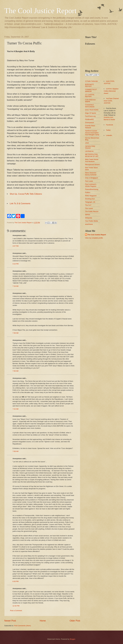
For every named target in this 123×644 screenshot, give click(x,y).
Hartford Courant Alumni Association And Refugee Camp (92, 133)
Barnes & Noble (109, 120)
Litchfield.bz (89, 151)
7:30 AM (15, 371)
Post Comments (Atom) (22, 626)
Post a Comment (16, 611)
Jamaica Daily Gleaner (90, 147)
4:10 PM (16, 264)
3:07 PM (16, 246)
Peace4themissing (92, 189)
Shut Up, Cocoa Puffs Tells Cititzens (26, 194)
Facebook (110, 125)
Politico (88, 192)
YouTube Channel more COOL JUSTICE (111, 101)
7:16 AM (15, 286)
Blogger (73, 639)
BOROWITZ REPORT (89, 85)
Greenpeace (90, 123)
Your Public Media (92, 221)
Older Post (75, 621)
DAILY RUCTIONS (92, 110)
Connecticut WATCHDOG (90, 106)
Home (43, 621)
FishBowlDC (90, 119)
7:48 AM (15, 333)
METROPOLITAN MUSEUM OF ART (92, 155)
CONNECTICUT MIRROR (91, 90)
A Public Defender (92, 81)
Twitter (108, 130)
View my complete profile (94, 238)
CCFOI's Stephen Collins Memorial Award (111, 91)
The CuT (88, 205)
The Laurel (89, 208)
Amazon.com (108, 117)
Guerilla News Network (90, 127)
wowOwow (89, 224)
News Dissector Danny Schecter (91, 174)
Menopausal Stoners (92, 165)
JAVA (87, 143)
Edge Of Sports (91, 113)
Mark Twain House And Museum (92, 160)
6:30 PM (16, 581)
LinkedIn (109, 135)
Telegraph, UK (90, 202)
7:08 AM (15, 451)
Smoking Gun (90, 199)
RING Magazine (91, 196)
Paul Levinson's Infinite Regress (91, 185)
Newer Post (10, 621)
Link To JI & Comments (20, 203)
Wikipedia (89, 218)
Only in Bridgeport (92, 178)
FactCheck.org (90, 116)
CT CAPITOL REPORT (90, 96)
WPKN (88, 215)
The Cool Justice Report (41, 11)
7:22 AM (15, 409)
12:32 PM (16, 606)
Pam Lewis (89, 181)
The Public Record (92, 211)
